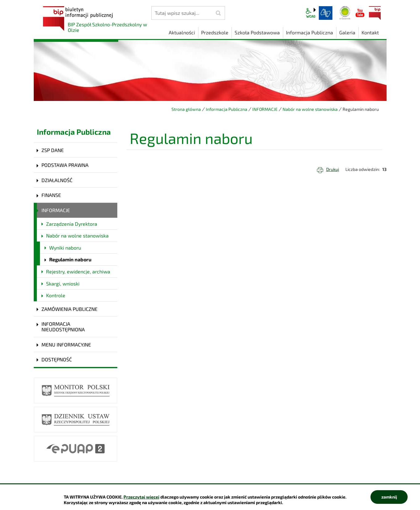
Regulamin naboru (70, 259)
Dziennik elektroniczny (345, 13)
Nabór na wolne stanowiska (310, 109)
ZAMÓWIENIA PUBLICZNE (69, 309)
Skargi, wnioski (63, 283)
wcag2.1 (311, 13)
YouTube (360, 13)
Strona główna (186, 109)
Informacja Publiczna (227, 109)
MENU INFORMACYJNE (66, 344)
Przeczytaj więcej (141, 497)
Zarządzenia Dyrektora (72, 224)
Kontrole (56, 295)
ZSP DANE (53, 150)
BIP (375, 13)
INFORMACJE (265, 109)
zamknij (389, 497)
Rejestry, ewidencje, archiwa (78, 271)
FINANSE (51, 195)
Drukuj (333, 169)
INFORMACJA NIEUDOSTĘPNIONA (63, 327)
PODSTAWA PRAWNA (65, 165)
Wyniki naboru (65, 248)
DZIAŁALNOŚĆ (57, 180)
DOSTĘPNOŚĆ (57, 359)
